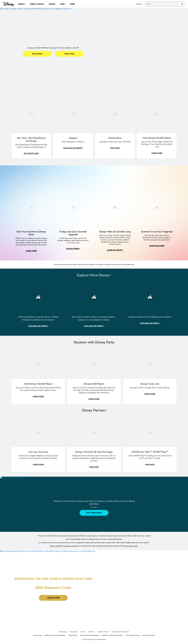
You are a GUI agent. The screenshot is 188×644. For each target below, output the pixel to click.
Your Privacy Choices (133, 639)
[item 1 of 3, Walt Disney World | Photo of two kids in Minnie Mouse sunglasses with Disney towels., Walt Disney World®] (38, 367)
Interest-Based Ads (149, 639)
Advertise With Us (103, 635)
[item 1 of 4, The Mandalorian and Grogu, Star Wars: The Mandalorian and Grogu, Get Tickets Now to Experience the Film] (31, 113)
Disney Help (74, 635)
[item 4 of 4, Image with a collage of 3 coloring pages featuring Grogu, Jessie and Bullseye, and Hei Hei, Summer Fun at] (157, 211)
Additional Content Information (55, 639)
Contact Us (91, 635)
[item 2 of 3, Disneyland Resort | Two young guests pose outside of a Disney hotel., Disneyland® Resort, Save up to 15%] (94, 367)
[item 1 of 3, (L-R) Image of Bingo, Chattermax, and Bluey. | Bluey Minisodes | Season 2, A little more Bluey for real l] (38, 301)
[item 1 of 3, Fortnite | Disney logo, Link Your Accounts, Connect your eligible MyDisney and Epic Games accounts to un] (38, 435)
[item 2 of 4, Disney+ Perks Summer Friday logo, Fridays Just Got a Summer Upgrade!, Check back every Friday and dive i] (73, 211)
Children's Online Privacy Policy (112, 639)
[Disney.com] (8, 4)
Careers (83, 635)
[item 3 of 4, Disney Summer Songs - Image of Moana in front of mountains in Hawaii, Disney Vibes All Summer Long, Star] (115, 211)
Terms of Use (37, 639)
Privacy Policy (73, 639)
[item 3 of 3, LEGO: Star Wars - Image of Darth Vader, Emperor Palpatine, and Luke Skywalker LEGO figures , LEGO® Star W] (150, 435)
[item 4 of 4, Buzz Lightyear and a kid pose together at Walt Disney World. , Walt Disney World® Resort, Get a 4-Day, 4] (157, 113)
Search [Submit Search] (182, 4)
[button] (140, 4)
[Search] (162, 4)
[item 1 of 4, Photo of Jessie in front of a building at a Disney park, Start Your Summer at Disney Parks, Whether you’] (31, 211)
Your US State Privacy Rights (90, 639)
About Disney (63, 635)
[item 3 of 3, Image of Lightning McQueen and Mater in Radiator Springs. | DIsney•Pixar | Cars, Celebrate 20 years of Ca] (150, 301)
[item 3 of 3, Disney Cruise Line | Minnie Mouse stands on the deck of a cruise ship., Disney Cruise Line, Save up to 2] (150, 367)
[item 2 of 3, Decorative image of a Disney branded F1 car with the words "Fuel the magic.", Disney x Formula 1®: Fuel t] (94, 435)
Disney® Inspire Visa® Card (120, 635)
